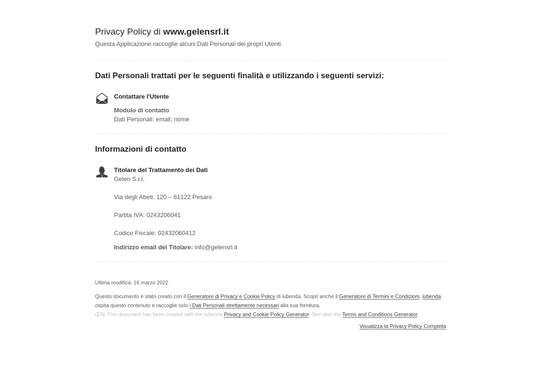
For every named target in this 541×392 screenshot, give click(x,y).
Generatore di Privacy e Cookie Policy (231, 296)
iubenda (432, 296)
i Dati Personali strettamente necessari (234, 305)
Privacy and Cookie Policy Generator (266, 314)
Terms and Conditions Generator (380, 314)
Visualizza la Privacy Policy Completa (403, 326)
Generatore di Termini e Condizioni (379, 296)
